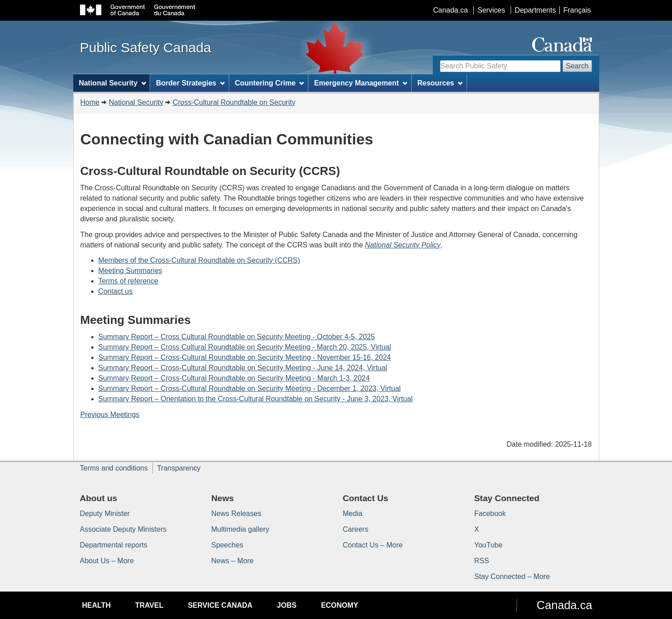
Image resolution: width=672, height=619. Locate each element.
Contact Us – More (373, 545)
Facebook (490, 514)
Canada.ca (450, 10)
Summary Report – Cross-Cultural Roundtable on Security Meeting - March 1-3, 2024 (234, 378)
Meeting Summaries (130, 271)
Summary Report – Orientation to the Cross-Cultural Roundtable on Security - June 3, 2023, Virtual (256, 399)
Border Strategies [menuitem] (190, 83)
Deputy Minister (105, 514)
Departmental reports (114, 545)
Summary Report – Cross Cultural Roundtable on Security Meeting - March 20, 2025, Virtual (245, 347)
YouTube (488, 545)
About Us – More (107, 561)
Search (577, 66)
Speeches (227, 545)
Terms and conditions (114, 468)
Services (491, 10)
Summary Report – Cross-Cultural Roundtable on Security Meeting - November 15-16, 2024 (245, 357)
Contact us (116, 291)
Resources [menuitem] (440, 83)
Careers (356, 529)
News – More (232, 561)
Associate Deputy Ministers (123, 529)
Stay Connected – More (512, 576)
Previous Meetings (110, 415)
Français (577, 10)
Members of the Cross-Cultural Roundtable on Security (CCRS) (199, 260)
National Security (136, 102)
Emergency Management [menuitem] (361, 83)
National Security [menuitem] (112, 83)
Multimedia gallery (240, 529)
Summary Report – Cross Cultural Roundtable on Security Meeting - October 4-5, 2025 (237, 337)
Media (353, 514)
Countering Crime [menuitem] (269, 83)
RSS (482, 561)
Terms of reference (128, 281)
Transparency (179, 468)
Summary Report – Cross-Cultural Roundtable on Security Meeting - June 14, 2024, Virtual (243, 368)
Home (90, 102)
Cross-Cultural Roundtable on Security (234, 102)
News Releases (236, 514)
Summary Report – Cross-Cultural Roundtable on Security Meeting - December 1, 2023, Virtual (250, 388)
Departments (535, 10)
